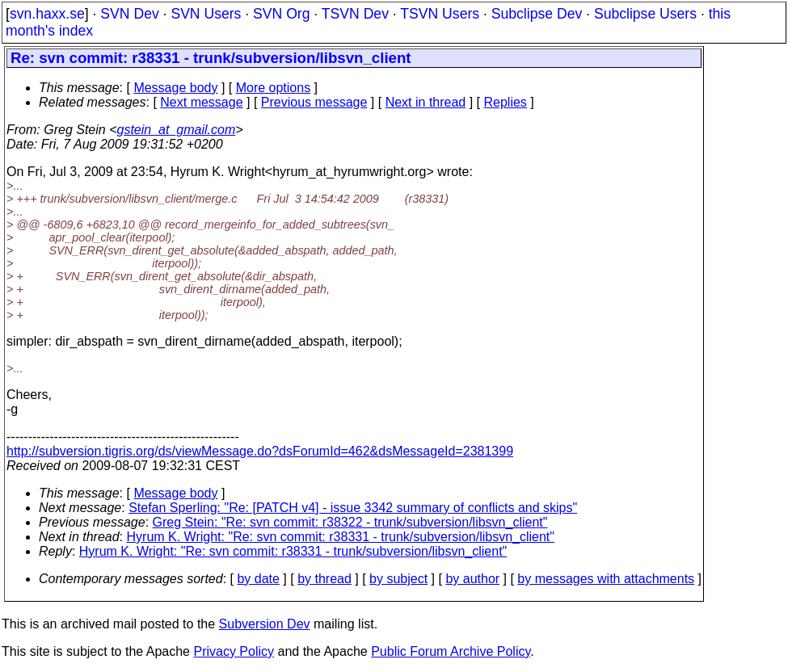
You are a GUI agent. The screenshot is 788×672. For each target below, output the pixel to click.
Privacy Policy (234, 651)
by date (258, 579)
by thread (324, 579)
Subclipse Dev (537, 14)
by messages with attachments (606, 579)
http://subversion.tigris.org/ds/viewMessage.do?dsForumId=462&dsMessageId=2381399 (260, 451)
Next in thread (426, 102)
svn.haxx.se (47, 14)
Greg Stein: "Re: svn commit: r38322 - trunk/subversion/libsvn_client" (350, 522)
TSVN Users (440, 14)
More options (274, 88)
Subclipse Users (645, 14)
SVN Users (206, 14)
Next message (201, 102)
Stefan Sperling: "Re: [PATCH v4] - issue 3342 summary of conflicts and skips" (353, 508)
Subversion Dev (265, 624)
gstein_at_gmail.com (177, 130)
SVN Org (281, 14)
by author (472, 579)
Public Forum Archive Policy (451, 651)
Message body (175, 88)
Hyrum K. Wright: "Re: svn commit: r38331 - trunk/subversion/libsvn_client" (341, 537)
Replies (506, 102)
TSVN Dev (355, 14)
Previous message (314, 102)
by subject (398, 579)
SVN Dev (129, 14)
